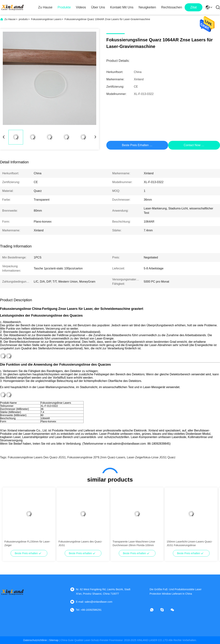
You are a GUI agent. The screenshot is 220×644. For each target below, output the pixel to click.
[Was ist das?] (154, 610)
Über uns (98, 7)
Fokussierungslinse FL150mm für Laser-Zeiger (27, 543)
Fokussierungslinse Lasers (46, 19)
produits (23, 19)
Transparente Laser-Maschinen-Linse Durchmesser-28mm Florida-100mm (134, 543)
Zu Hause (45, 7)
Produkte (64, 7)
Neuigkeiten (147, 7)
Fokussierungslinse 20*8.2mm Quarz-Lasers (96, 457)
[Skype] (165, 610)
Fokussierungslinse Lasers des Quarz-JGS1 (37, 457)
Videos (81, 7)
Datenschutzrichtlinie (35, 640)
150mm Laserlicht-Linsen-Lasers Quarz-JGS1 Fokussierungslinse (190, 543)
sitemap (54, 640)
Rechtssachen (172, 7)
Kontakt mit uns (122, 7)
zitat (194, 7)
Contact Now (192, 145)
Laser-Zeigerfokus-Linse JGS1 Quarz (151, 457)
